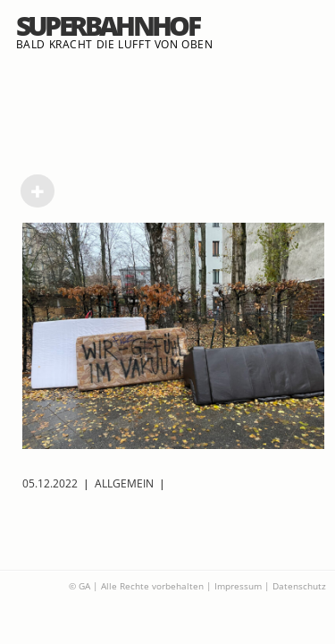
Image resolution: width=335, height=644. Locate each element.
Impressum (238, 586)
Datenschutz (299, 586)
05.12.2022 (50, 483)
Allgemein (124, 483)
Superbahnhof (108, 25)
